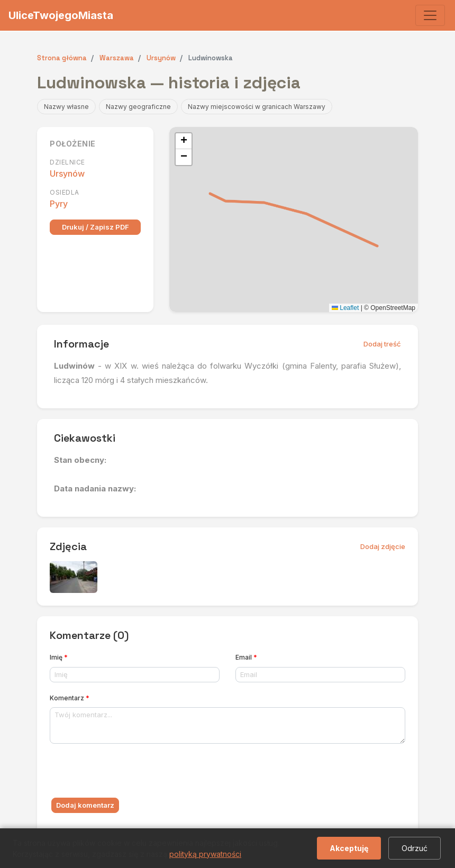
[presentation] (130, 773)
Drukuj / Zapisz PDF (95, 227)
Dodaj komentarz (85, 805)
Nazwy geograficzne (138, 107)
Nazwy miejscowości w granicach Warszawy (257, 107)
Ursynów (67, 173)
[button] (184, 141)
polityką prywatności (205, 854)
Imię (59, 657)
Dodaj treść (382, 344)
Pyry (59, 204)
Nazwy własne (66, 107)
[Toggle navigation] (430, 15)
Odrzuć (415, 848)
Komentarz (70, 698)
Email (246, 657)
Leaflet (345, 308)
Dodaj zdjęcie (383, 546)
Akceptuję (349, 848)
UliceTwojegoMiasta (61, 15)
